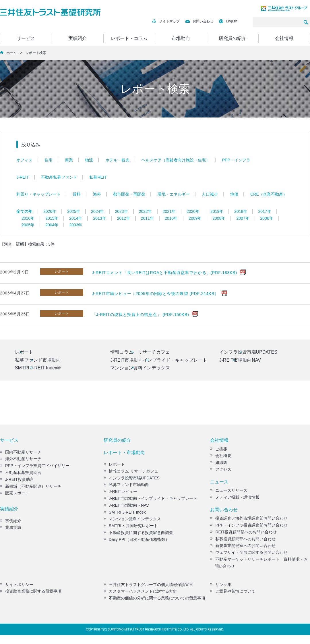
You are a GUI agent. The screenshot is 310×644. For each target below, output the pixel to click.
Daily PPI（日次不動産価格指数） (137, 541)
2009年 (195, 218)
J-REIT (23, 177)
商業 (69, 160)
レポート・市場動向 (124, 455)
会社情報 (284, 38)
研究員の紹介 (232, 38)
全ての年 (24, 211)
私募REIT (98, 177)
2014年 (76, 218)
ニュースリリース (229, 493)
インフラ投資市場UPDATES (249, 352)
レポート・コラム (129, 38)
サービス (26, 38)
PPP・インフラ (236, 160)
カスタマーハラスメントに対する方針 (140, 593)
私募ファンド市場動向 (38, 361)
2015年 (52, 218)
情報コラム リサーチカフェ (140, 352)
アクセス (221, 472)
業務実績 (11, 530)
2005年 (28, 225)
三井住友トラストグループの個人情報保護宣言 (148, 587)
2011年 (147, 218)
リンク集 (221, 587)
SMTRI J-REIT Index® (38, 370)
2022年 (145, 211)
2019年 (217, 211)
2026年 (50, 211)
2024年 (97, 211)
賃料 (77, 194)
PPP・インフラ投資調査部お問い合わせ (249, 527)
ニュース (219, 484)
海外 (97, 194)
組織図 (219, 465)
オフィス (24, 160)
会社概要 (221, 458)
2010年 (171, 218)
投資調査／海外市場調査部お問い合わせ (249, 520)
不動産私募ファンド (59, 177)
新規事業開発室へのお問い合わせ (243, 548)
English (228, 21)
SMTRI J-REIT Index (125, 514)
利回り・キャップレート (38, 194)
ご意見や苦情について (233, 593)
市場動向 (181, 38)
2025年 (74, 211)
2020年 (193, 211)
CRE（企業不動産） (269, 194)
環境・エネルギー (174, 194)
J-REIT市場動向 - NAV (126, 507)
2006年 (267, 218)
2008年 (219, 218)
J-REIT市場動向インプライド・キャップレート (159, 361)
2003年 (76, 225)
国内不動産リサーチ (21, 454)
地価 (234, 194)
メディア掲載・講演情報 (235, 500)
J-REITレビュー (121, 494)
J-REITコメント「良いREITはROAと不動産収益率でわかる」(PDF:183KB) (164, 273)
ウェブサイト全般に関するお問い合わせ (249, 555)
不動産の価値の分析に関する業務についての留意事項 (154, 600)
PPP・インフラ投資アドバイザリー (35, 468)
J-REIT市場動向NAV (241, 361)
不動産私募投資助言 (21, 475)
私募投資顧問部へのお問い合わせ (243, 541)
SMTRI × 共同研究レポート (131, 528)
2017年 (265, 211)
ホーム (11, 53)
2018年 (241, 211)
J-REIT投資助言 (17, 481)
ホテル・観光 (117, 160)
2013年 (99, 218)
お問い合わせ (199, 21)
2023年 (121, 211)
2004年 (52, 225)
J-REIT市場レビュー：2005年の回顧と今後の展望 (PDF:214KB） (155, 294)
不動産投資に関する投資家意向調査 (138, 535)
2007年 (243, 218)
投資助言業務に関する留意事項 (31, 593)
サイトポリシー (17, 587)
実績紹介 (77, 38)
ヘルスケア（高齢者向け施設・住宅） (176, 160)
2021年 (169, 211)
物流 (89, 160)
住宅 (49, 160)
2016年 (28, 218)
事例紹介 (11, 523)
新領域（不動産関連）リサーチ (31, 488)
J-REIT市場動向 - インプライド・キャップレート (150, 501)
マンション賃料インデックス (140, 370)
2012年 (124, 218)
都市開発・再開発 (129, 194)
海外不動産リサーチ (21, 461)
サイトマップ (166, 21)
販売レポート (15, 495)
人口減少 (210, 194)
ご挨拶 (219, 451)
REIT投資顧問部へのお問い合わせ (243, 534)
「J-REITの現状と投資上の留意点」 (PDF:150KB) (141, 315)
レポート (24, 352)
